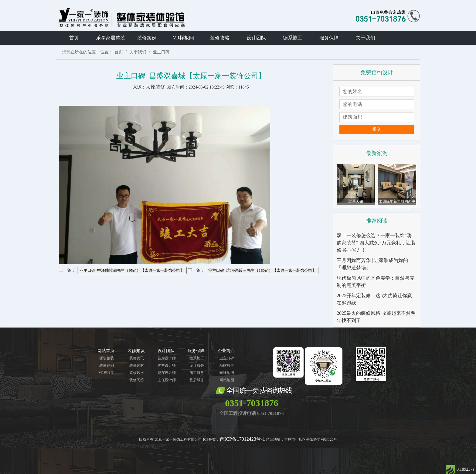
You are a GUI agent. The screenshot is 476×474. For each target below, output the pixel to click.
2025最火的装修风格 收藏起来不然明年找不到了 (376, 317)
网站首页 (106, 351)
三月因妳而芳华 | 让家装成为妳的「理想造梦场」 (372, 264)
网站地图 (227, 380)
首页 (74, 38)
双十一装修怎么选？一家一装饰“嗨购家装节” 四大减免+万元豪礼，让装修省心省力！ (376, 243)
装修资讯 (137, 358)
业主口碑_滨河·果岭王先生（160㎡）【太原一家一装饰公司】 (262, 270)
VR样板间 (183, 38)
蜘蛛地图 (227, 373)
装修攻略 (220, 38)
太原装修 (155, 87)
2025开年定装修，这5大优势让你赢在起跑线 (374, 299)
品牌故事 (227, 365)
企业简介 (226, 351)
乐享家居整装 (110, 38)
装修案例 (147, 38)
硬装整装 (107, 358)
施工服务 (197, 373)
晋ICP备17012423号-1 (242, 439)
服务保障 (329, 38)
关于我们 (365, 38)
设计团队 (256, 38)
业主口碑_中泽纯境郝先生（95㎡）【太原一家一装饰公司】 (132, 270)
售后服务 (197, 380)
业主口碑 (161, 52)
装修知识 (136, 351)
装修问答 (137, 380)
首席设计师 (167, 358)
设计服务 (197, 365)
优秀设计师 (167, 365)
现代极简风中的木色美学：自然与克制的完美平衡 (376, 282)
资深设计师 (167, 373)
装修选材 (137, 365)
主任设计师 (167, 380)
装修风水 (137, 373)
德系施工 (293, 38)
